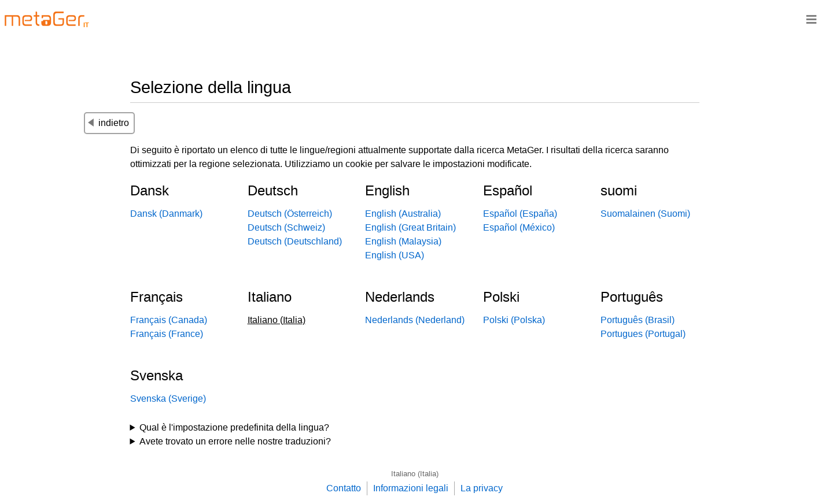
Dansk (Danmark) (166, 214)
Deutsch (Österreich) (290, 214)
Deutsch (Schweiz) (286, 227)
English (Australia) (403, 214)
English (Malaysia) (403, 241)
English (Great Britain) (410, 227)
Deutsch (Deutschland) (295, 241)
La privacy (482, 488)
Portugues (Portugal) (643, 334)
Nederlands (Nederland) (415, 320)
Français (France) (167, 334)
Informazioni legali (411, 488)
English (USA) (395, 255)
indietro (108, 123)
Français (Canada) (169, 320)
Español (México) (519, 227)
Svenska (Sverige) (168, 399)
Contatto (344, 488)
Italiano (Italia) (415, 474)
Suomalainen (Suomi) (645, 214)
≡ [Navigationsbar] (811, 19)
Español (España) (520, 214)
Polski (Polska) (514, 320)
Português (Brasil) (638, 320)
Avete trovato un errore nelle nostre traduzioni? (235, 441)
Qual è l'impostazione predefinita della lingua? (234, 427)
